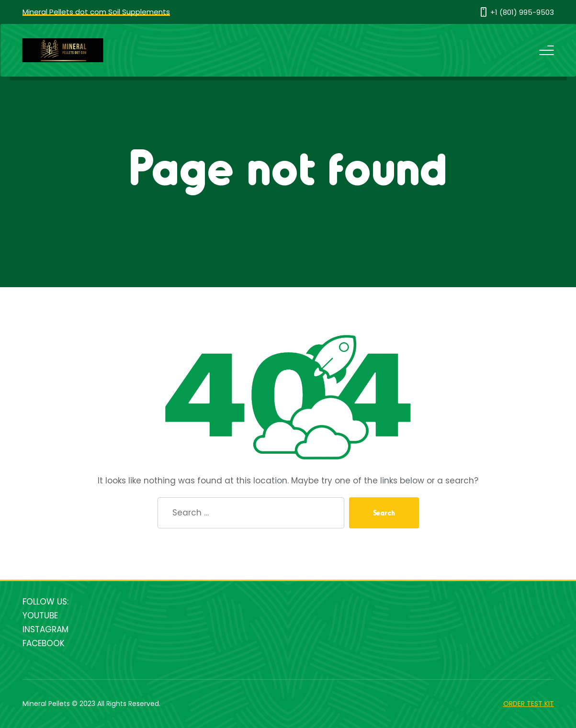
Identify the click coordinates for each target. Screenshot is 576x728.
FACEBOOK (44, 643)
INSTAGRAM (45, 629)
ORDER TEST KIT (529, 704)
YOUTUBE (40, 616)
